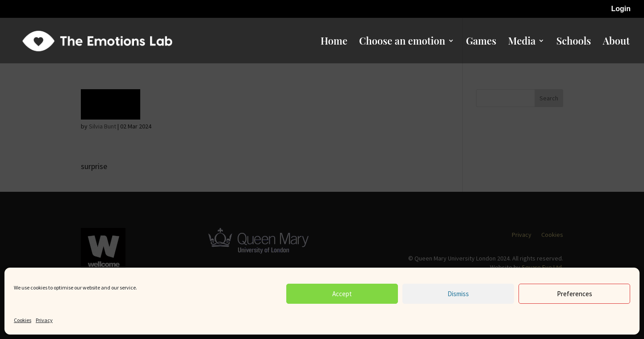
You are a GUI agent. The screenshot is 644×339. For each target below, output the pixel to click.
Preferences (575, 294)
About (616, 42)
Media (522, 42)
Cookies (23, 320)
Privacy (44, 320)
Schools (574, 42)
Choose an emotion (402, 42)
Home (334, 42)
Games (481, 42)
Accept (342, 294)
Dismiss (458, 294)
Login (621, 9)
